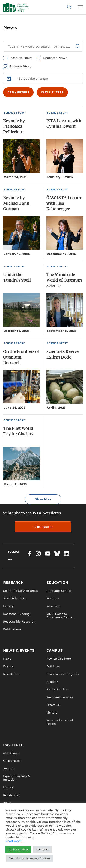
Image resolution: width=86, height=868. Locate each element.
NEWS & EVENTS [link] (19, 650)
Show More (43, 499)
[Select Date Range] (43, 78)
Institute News (21, 58)
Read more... (15, 841)
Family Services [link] (58, 689)
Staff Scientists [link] (15, 598)
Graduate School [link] (59, 591)
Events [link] (8, 666)
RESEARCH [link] (13, 582)
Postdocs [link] (53, 598)
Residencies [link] (12, 795)
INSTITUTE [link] (13, 745)
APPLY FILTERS (18, 92)
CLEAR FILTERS (52, 92)
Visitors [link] (52, 713)
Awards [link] (9, 768)
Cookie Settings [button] (18, 849)
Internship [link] (54, 606)
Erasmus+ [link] (53, 705)
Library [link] (8, 606)
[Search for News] (43, 46)
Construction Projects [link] (62, 674)
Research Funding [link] (16, 614)
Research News (55, 58)
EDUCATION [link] (57, 582)
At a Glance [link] (12, 753)
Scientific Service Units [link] (20, 591)
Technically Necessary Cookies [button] (30, 858)
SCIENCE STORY (14, 113)
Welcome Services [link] (60, 697)
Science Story (20, 66)
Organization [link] (12, 761)
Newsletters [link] (12, 674)
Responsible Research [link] (19, 621)
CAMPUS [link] (55, 650)
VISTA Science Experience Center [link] (60, 616)
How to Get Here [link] (59, 659)
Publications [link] (12, 629)
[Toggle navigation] (80, 7)
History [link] (8, 787)
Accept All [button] (43, 849)
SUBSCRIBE (43, 527)
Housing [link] (52, 682)
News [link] (7, 659)
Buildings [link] (53, 666)
